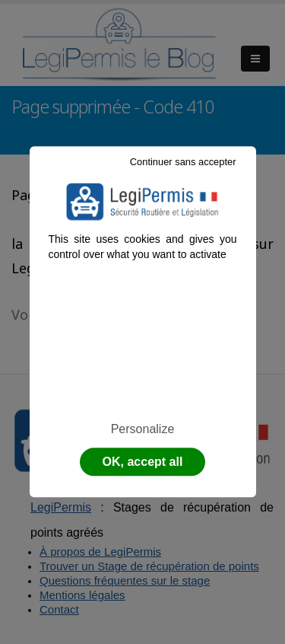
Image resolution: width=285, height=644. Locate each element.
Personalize (143, 429)
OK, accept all (143, 462)
